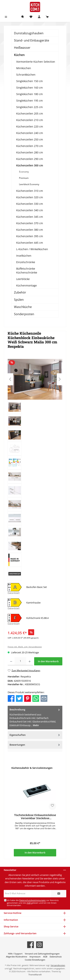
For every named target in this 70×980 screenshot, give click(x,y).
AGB (29, 903)
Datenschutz (56, 957)
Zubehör (20, 292)
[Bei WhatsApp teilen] (36, 698)
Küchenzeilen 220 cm (30, 126)
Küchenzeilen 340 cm (30, 210)
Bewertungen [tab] (35, 745)
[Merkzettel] (31, 17)
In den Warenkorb (48, 661)
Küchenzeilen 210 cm (30, 120)
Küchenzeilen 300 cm (30, 165)
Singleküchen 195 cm (29, 101)
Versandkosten (58, 965)
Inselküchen (24, 256)
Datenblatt (14, 593)
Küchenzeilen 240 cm (30, 133)
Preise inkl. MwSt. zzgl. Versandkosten (25, 647)
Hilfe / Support (15, 954)
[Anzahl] (20, 661)
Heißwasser (22, 48)
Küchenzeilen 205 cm (30, 113)
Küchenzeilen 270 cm (30, 146)
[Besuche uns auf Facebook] (31, 945)
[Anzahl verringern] (11, 661)
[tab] (35, 717)
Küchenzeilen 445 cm (30, 243)
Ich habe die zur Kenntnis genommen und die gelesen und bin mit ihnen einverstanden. (33, 903)
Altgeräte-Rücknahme (17, 957)
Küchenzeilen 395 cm (30, 236)
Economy (24, 172)
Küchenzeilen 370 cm (30, 223)
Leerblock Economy (29, 184)
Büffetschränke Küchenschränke (27, 271)
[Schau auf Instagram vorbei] (39, 945)
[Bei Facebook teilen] (11, 698)
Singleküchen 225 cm (29, 107)
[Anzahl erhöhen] (30, 661)
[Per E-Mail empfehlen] (44, 698)
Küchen (19, 55)
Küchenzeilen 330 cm (30, 204)
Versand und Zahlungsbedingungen (42, 954)
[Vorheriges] (10, 379)
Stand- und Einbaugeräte (32, 40)
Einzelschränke (26, 262)
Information (11, 920)
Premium (24, 178)
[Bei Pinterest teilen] (28, 698)
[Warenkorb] (47, 17)
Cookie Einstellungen (35, 960)
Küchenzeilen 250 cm (30, 139)
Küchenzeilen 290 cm (30, 159)
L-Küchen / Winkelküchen (32, 249)
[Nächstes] (60, 379)
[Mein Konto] (39, 17)
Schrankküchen (26, 75)
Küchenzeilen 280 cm (30, 152)
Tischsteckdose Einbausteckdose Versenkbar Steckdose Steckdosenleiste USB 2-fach (35, 817)
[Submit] (59, 894)
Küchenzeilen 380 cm (30, 230)
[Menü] (6, 17)
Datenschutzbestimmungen (32, 900)
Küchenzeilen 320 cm (30, 197)
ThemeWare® (35, 975)
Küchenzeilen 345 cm (30, 217)
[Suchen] (23, 17)
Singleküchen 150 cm (29, 81)
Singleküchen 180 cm (29, 94)
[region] (35, 470)
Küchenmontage (27, 285)
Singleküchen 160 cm (29, 88)
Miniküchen (24, 68)
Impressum (35, 957)
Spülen (19, 300)
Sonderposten (24, 314)
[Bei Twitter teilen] (19, 698)
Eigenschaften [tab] (35, 735)
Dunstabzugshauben (29, 33)
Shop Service (11, 926)
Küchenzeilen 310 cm (30, 191)
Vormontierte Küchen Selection (36, 62)
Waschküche (23, 307)
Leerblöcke (23, 279)
